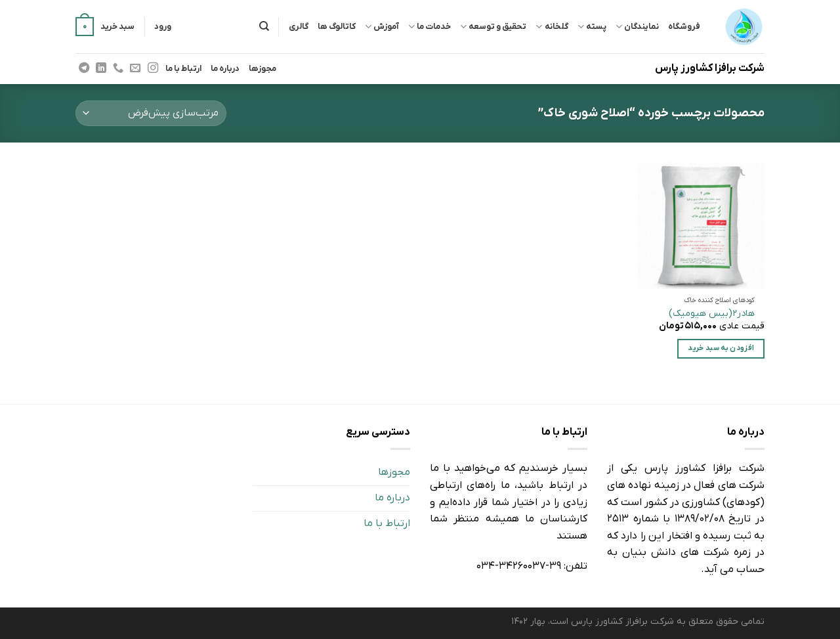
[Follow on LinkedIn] (101, 68)
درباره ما (225, 69)
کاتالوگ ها (337, 27)
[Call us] (118, 68)
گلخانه (552, 27)
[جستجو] (264, 26)
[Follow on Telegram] (84, 68)
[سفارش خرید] (151, 113)
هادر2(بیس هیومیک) (712, 314)
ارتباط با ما (183, 69)
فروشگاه (684, 27)
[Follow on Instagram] (152, 68)
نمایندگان (637, 27)
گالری (299, 27)
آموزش (382, 27)
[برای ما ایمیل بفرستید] (135, 68)
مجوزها (262, 69)
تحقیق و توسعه (493, 27)
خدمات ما (430, 27)
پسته (592, 27)
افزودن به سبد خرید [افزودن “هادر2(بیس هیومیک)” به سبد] (721, 348)
